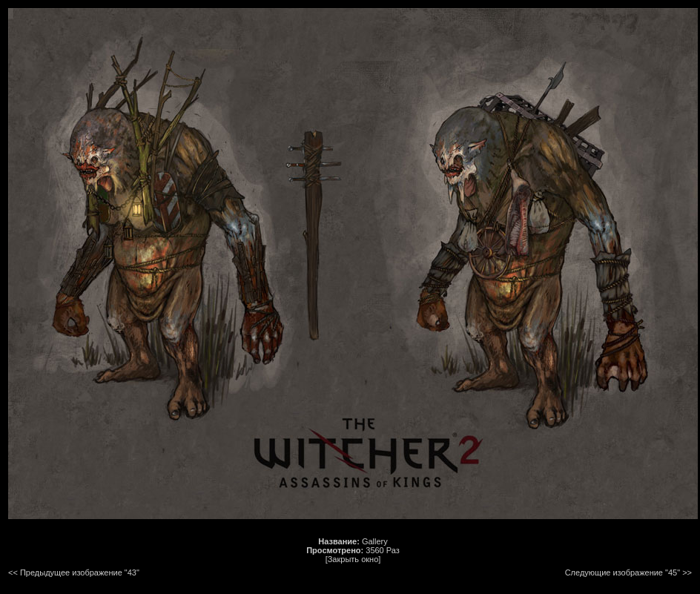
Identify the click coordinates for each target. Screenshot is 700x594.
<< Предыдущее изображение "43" (74, 572)
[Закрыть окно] (353, 559)
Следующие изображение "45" (623, 572)
